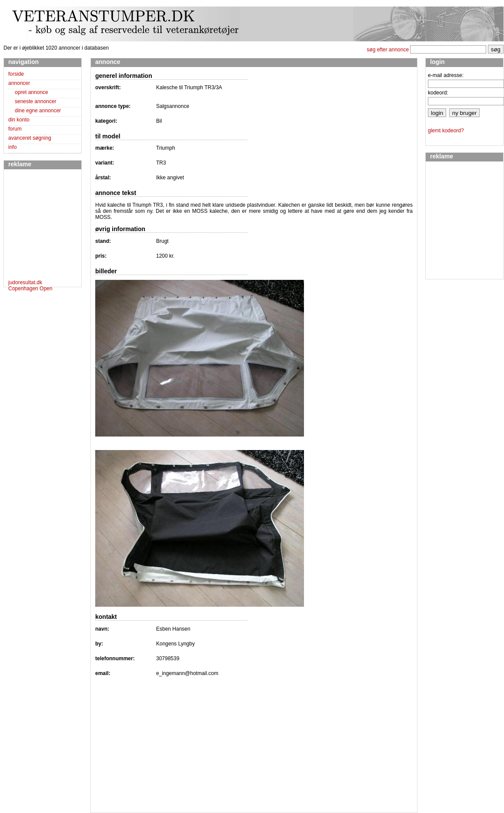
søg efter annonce (388, 50)
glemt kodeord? (446, 131)
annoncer (19, 83)
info (12, 147)
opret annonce (32, 92)
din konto (19, 120)
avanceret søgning (30, 138)
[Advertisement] (34, 226)
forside (16, 74)
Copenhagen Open (30, 289)
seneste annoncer (35, 101)
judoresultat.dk (25, 282)
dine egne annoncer (38, 111)
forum (15, 129)
